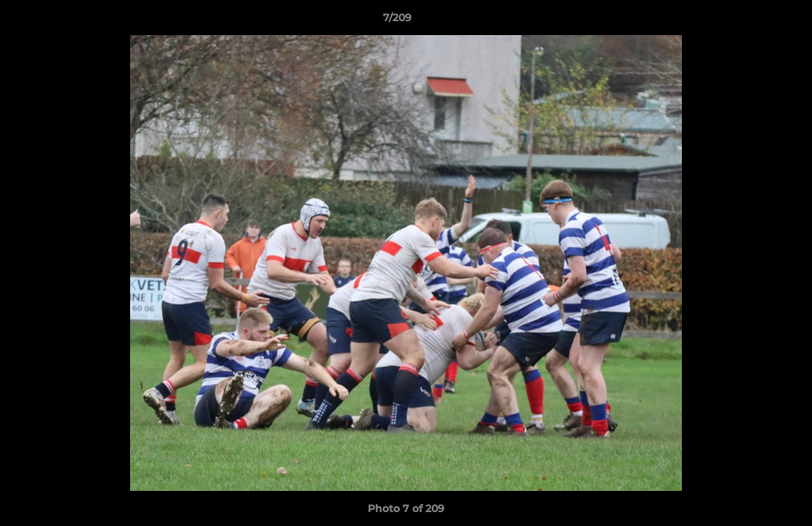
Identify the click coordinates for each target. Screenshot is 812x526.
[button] (751, 21)
